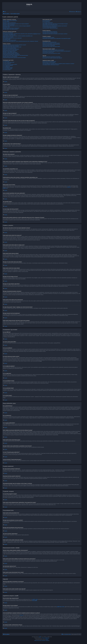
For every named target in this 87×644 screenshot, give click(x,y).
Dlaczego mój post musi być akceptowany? (10, 57)
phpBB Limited (35, 599)
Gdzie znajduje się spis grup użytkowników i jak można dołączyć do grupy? (55, 24)
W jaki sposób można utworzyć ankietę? (10, 48)
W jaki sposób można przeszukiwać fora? (50, 42)
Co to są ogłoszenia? (6, 67)
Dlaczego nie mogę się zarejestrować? (9, 23)
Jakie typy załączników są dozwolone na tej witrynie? (51, 57)
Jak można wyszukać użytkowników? (49, 45)
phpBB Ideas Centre (61, 607)
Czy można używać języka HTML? (9, 62)
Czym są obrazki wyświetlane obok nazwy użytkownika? (12, 38)
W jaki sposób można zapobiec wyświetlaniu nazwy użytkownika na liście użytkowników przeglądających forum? (22, 34)
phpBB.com (5, 188)
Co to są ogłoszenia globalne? (8, 65)
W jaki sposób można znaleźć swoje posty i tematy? (51, 46)
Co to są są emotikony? (7, 63)
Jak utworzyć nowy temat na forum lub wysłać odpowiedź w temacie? (14, 45)
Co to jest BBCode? (6, 61)
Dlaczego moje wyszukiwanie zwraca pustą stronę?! (51, 44)
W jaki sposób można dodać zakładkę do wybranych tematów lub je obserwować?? (56, 51)
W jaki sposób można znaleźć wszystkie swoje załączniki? (52, 58)
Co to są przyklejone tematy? (8, 68)
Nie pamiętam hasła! (6, 27)
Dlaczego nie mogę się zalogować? (9, 25)
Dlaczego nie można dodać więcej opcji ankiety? (11, 49)
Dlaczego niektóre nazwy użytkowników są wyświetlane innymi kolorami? (55, 26)
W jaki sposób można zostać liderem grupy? (50, 25)
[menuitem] (4, 12)
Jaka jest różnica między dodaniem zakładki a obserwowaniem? (53, 50)
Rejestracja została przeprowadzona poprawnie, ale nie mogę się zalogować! (16, 24)
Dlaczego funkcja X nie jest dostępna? (49, 63)
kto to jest (21, 615)
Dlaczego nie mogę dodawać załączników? (10, 52)
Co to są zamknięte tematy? (8, 69)
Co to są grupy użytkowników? (48, 23)
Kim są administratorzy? (47, 21)
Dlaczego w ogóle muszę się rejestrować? (10, 21)
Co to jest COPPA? (6, 22)
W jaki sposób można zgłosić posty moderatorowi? (11, 54)
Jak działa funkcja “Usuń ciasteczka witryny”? (10, 29)
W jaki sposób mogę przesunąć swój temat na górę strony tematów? (14, 58)
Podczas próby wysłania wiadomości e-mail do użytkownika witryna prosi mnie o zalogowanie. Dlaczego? (21, 41)
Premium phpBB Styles (46, 638)
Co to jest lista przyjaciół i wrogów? (48, 37)
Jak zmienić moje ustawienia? (8, 33)
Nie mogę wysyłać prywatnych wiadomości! (50, 32)
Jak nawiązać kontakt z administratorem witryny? (51, 65)
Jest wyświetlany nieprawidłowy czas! (9, 35)
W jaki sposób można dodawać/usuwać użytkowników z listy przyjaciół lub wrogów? (57, 38)
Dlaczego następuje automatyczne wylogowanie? (11, 28)
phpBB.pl (69, 187)
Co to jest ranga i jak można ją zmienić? (10, 40)
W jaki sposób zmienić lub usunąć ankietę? (10, 50)
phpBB (40, 637)
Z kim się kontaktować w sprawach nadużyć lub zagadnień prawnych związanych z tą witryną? (58, 64)
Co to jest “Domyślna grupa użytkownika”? (50, 27)
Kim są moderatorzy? (46, 22)
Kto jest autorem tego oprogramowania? (49, 61)
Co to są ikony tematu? (7, 70)
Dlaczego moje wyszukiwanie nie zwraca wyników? (51, 43)
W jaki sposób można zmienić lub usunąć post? (11, 46)
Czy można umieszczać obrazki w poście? (10, 64)
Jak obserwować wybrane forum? (48, 52)
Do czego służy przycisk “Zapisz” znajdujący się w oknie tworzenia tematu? (15, 55)
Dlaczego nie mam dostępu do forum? (9, 51)
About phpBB (35, 601)
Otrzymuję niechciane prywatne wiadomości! (50, 33)
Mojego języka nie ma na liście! (8, 37)
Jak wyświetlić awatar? (7, 39)
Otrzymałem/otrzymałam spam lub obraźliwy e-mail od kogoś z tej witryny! (55, 34)
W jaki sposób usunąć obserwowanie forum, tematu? (51, 53)
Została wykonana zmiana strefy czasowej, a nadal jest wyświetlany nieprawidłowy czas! (18, 36)
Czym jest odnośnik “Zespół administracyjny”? (50, 28)
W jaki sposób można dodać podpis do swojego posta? (12, 47)
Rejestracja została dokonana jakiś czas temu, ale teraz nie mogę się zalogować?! (17, 26)
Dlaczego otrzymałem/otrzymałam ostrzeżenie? (11, 53)
